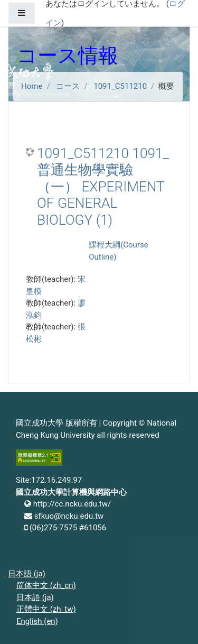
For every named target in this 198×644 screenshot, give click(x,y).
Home (32, 86)
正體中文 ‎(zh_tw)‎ (46, 609)
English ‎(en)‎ (37, 621)
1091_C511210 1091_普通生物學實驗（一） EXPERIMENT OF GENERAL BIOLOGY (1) (103, 187)
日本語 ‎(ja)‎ (27, 574)
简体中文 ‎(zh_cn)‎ (46, 585)
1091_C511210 (120, 86)
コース (68, 86)
